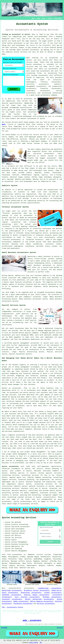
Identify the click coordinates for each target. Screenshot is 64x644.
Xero (4, 179)
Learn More (34, 643)
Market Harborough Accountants (39, 599)
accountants (53, 69)
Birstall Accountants (46, 604)
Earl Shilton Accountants (27, 597)
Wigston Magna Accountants (37, 595)
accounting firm (55, 73)
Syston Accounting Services (19, 518)
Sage (41, 177)
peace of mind (14, 110)
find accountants (15, 555)
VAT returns (38, 469)
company (44, 141)
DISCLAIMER (58, 19)
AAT (8, 105)
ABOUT (44, 19)
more (33, 568)
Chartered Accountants (21, 527)
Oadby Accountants (21, 601)
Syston (5, 41)
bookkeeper (28, 116)
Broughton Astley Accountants (37, 590)
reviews (37, 143)
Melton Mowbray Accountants (42, 601)
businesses (51, 158)
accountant (18, 43)
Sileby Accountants (53, 593)
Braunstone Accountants (31, 593)
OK (41, 643)
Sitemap (4, 628)
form (10, 127)
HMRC (60, 166)
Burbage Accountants (52, 597)
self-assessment (41, 37)
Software (51, 168)
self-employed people (33, 137)
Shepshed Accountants (11, 595)
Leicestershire (15, 588)
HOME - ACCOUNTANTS (32, 620)
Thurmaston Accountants (23, 604)
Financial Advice (18, 531)
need (45, 67)
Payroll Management (19, 551)
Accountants (29, 588)
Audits (14, 540)
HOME (33, 19)
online (17, 52)
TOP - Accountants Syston (12, 607)
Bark (4, 124)
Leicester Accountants (12, 599)
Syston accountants (10, 466)
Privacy (60, 628)
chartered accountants (43, 154)
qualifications (16, 103)
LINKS (38, 19)
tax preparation (43, 480)
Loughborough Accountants (50, 588)
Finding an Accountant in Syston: (16, 34)
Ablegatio (57, 177)
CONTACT (50, 19)
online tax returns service (35, 135)
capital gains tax (17, 477)
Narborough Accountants (12, 590)
